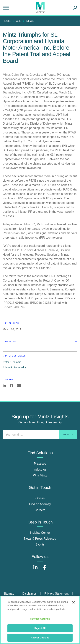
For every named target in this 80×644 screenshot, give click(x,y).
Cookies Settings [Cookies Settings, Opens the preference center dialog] (40, 619)
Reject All (40, 628)
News (30, 21)
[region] (40, 620)
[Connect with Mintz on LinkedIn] (35, 569)
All (18, 21)
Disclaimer (29, 594)
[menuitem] (8, 21)
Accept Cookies (40, 638)
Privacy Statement (56, 594)
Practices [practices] (40, 464)
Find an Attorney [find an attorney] (40, 504)
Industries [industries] (40, 470)
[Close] (74, 602)
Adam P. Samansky (14, 367)
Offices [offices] (40, 498)
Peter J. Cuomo (12, 362)
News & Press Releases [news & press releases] (40, 539)
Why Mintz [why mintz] (40, 475)
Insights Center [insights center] (40, 533)
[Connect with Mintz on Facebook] (45, 569)
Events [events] (40, 545)
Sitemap (9, 594)
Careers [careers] (40, 510)
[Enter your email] (40, 435)
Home (7, 21)
